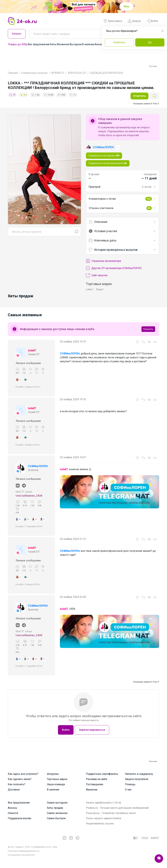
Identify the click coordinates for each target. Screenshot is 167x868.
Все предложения (39, 44)
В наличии (88, 44)
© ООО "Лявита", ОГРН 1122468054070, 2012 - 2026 (32, 847)
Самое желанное (57, 813)
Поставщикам (94, 784)
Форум (134, 21)
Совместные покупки (34, 73)
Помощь (130, 784)
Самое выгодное (57, 803)
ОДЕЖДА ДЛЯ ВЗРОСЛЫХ (106, 73)
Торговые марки (57, 779)
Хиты (53, 44)
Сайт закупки (97, 275)
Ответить (139, 96)
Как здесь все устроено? (23, 774)
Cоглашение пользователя (21, 855)
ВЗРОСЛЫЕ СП (77, 73)
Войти (152, 21)
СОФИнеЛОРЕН (38, 466)
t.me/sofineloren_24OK (29, 496)
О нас (128, 790)
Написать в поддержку (139, 774)
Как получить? (17, 784)
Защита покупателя (137, 779)
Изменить (119, 42)
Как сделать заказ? (20, 779)
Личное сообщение (28, 363)
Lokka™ (90, 289)
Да (150, 42)
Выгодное (76, 44)
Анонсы (99, 44)
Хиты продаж (55, 808)
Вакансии (92, 790)
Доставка (14, 790)
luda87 (32, 350)
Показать (148, 329)
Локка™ (100, 289)
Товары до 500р (18, 44)
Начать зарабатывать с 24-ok (104, 803)
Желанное (63, 44)
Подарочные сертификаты (102, 774)
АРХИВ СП (58, 73)
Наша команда (56, 784)
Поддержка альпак (20, 818)
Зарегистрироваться (92, 730)
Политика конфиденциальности (24, 851)
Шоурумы (53, 774)
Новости (13, 813)
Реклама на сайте (97, 779)
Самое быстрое (56, 818)
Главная (13, 73)
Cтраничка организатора (103, 261)
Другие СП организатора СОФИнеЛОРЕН (114, 268)
